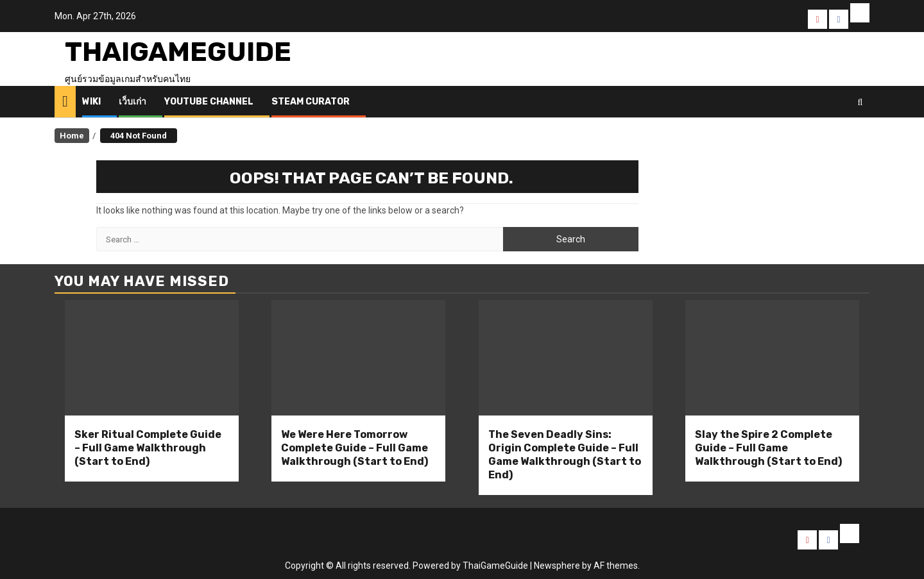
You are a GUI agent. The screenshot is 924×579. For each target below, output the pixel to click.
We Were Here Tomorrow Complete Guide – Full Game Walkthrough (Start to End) (355, 448)
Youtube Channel (209, 102)
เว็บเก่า (133, 102)
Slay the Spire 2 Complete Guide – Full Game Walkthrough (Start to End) (768, 448)
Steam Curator (311, 102)
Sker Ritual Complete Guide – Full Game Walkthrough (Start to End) (148, 448)
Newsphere (557, 566)
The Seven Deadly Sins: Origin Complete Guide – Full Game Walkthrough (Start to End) (565, 454)
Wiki (91, 102)
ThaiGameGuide (178, 52)
